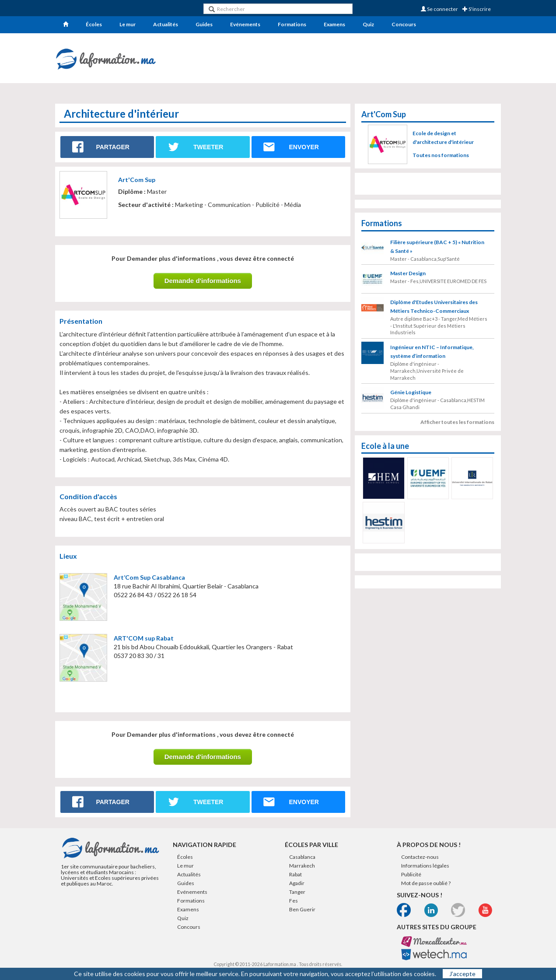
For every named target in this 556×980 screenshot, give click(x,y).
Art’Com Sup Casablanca (149, 577)
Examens (334, 24)
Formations (292, 24)
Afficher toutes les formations (457, 422)
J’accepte (462, 974)
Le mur (128, 24)
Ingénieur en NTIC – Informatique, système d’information (432, 352)
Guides (204, 24)
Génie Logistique (411, 392)
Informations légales (425, 866)
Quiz (368, 24)
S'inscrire (477, 9)
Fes (294, 901)
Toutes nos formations (441, 155)
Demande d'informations (203, 281)
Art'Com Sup (137, 180)
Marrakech (302, 866)
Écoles (94, 24)
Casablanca (302, 857)
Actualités (166, 24)
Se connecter (439, 9)
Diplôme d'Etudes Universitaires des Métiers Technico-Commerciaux (434, 306)
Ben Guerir (302, 909)
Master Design (408, 273)
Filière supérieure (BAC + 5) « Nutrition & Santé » (437, 247)
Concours (404, 24)
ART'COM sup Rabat (144, 638)
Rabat (295, 874)
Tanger (297, 892)
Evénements (245, 24)
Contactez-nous (420, 857)
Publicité (411, 874)
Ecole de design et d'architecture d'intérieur (443, 138)
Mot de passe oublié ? (426, 883)
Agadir (297, 883)
